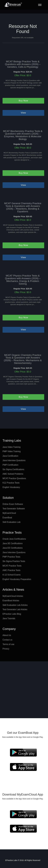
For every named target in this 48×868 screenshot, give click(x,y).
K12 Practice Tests (11, 483)
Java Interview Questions (14, 460)
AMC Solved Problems (13, 474)
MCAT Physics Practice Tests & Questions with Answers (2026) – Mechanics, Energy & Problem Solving (23, 280)
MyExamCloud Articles (13, 596)
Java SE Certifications (13, 543)
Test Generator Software (14, 509)
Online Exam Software (13, 504)
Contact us (7, 640)
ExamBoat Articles (11, 601)
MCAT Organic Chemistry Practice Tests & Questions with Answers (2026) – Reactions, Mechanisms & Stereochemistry (23, 359)
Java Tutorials (9, 618)
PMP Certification (10, 465)
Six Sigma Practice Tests (14, 561)
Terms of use (8, 644)
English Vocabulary (11, 487)
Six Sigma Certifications (13, 469)
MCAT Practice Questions (14, 478)
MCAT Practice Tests (12, 566)
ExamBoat (7, 518)
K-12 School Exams (12, 575)
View (23, 113)
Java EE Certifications (13, 548)
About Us (7, 635)
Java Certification (10, 456)
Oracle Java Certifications (14, 539)
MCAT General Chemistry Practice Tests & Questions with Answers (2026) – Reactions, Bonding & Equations (23, 207)
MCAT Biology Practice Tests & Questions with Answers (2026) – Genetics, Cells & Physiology (23, 64)
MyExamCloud (9, 513)
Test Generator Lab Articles (15, 609)
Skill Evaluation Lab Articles (15, 605)
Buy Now (23, 101)
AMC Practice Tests (11, 570)
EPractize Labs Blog (12, 614)
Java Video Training (12, 447)
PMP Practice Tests (11, 557)
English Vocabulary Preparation (17, 579)
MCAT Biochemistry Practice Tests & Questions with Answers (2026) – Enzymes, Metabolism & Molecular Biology (23, 135)
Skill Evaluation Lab (12, 522)
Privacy (6, 649)
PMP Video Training (12, 451)
